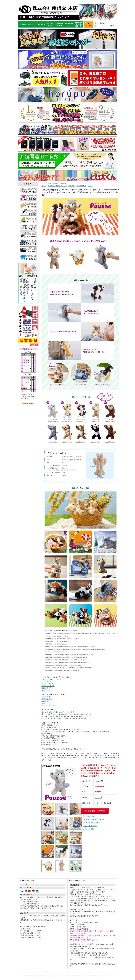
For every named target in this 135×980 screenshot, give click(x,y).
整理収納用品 (81, 186)
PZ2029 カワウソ (47, 690)
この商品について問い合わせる (94, 819)
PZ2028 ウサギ (46, 688)
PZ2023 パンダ (46, 703)
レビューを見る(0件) (90, 826)
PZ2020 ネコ (46, 697)
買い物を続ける (88, 816)
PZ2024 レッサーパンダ (50, 705)
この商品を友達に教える (91, 823)
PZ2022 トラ (46, 701)
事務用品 (64, 183)
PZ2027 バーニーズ (48, 686)
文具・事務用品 (53, 183)
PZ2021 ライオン (47, 699)
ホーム (44, 183)
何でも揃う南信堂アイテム (57, 186)
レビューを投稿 (88, 829)
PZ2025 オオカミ (47, 681)
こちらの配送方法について (85, 888)
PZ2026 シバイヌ (47, 684)
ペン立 (90, 186)
